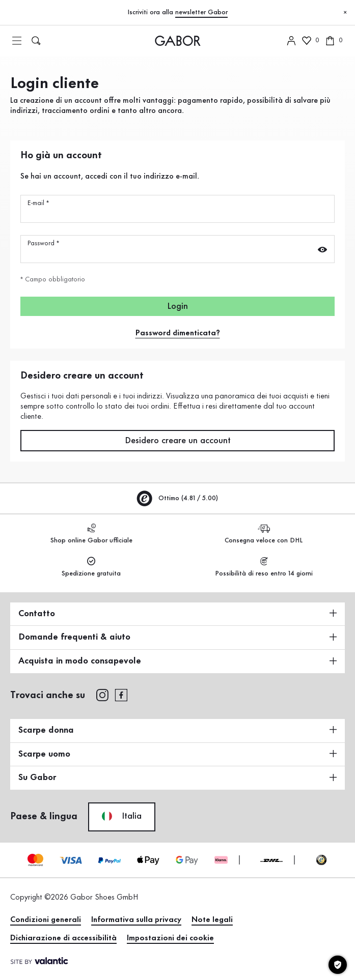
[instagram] (102, 695)
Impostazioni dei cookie (170, 938)
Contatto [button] (177, 614)
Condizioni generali (46, 920)
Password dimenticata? (178, 333)
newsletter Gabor (201, 12)
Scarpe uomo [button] (177, 754)
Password (43, 243)
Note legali (212, 920)
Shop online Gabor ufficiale (91, 534)
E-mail (38, 203)
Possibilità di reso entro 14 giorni (264, 567)
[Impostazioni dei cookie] (338, 965)
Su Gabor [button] (177, 777)
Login (177, 306)
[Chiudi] (345, 13)
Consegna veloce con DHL (264, 534)
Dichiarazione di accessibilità (63, 938)
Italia (122, 816)
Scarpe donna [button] (177, 730)
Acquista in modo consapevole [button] (177, 661)
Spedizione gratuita (91, 567)
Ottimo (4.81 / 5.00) (177, 498)
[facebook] (121, 695)
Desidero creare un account (178, 441)
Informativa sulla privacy (136, 920)
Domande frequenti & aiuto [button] (177, 637)
